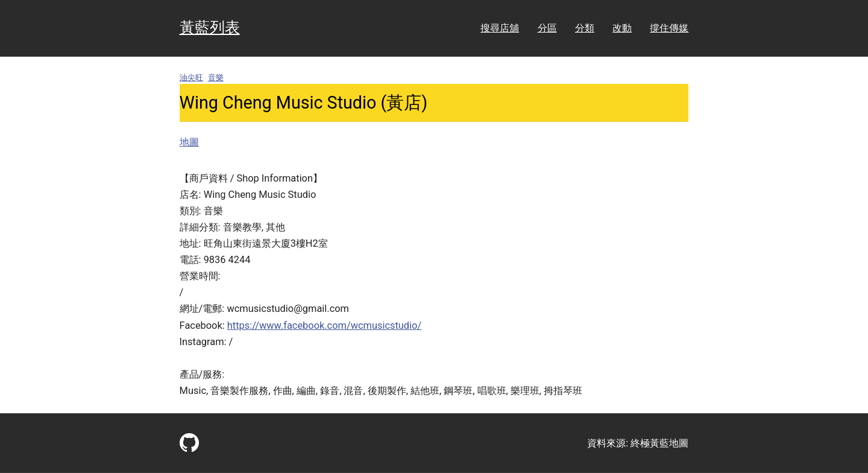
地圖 (189, 142)
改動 (622, 28)
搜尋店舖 (500, 28)
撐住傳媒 (669, 28)
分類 (585, 28)
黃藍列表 (210, 27)
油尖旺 (191, 78)
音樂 (216, 78)
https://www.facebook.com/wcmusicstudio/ (324, 325)
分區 (547, 28)
